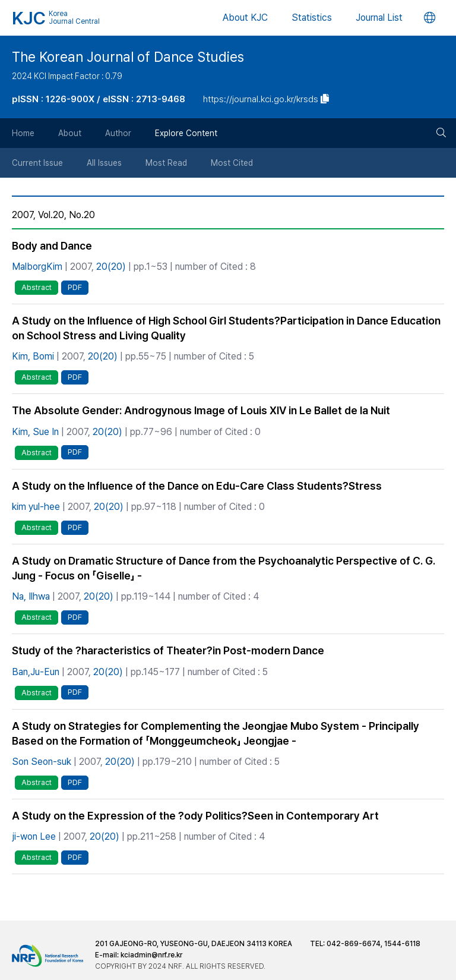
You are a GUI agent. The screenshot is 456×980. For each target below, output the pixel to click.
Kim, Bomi (33, 356)
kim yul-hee (36, 507)
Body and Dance (52, 246)
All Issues (104, 163)
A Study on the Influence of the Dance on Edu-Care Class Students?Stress (197, 486)
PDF (75, 287)
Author (118, 133)
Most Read (166, 163)
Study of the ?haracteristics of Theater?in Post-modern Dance (168, 650)
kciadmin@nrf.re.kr (151, 955)
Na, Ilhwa (31, 596)
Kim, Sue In (35, 432)
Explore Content (186, 133)
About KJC (245, 18)
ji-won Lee (34, 836)
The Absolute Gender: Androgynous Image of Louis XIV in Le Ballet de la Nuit (201, 410)
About (70, 133)
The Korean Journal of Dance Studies (128, 57)
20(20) (111, 267)
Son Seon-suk (42, 762)
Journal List (379, 18)
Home (23, 133)
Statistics (312, 18)
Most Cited (232, 163)
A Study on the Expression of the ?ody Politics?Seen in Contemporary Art (195, 816)
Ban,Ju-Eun (36, 672)
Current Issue (37, 163)
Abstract (37, 287)
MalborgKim (37, 267)
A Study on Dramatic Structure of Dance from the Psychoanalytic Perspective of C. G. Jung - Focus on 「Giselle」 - (224, 568)
